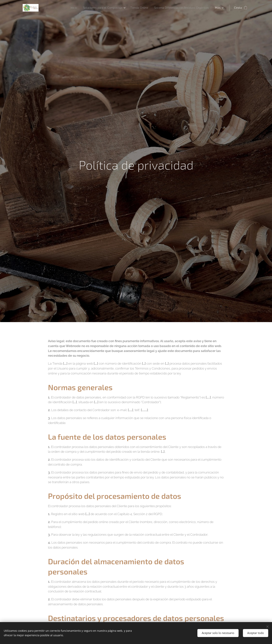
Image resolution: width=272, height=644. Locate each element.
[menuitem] (64, 8)
